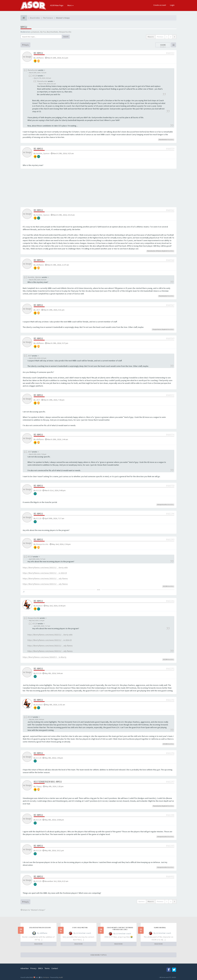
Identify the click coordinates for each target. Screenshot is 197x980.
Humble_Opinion (43, 153)
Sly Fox (43, 32)
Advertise (25, 968)
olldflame (40, 58)
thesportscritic (65, 32)
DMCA (40, 968)
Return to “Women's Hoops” (33, 910)
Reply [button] (25, 45)
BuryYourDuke (52, 32)
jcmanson (35, 32)
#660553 (170, 53)
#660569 (170, 338)
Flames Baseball (160, 928)
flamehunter (33, 70)
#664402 (170, 876)
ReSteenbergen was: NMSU (48, 782)
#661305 (170, 846)
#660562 (170, 210)
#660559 (170, 149)
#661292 (170, 700)
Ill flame (159, 251)
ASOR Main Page (57, 5)
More (70, 5)
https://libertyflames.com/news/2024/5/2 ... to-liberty (45, 657)
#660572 (170, 395)
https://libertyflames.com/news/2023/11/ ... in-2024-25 (45, 573)
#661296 (170, 753)
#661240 (170, 539)
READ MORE (38, 944)
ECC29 (35, 76)
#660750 (170, 486)
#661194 (170, 514)
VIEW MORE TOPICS (99, 955)
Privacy (33, 968)
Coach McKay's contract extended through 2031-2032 (120, 929)
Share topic (163, 46)
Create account (160, 5)
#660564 (170, 260)
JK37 (38, 310)
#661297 (170, 782)
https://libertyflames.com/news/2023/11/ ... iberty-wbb (45, 568)
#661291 (170, 669)
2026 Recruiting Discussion (40, 928)
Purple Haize (157, 329)
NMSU (24, 27)
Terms (47, 968)
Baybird (164, 251)
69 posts (151, 37)
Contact (55, 968)
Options (142, 901)
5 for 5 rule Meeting (80, 928)
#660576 (170, 435)
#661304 (170, 815)
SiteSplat (46, 977)
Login (172, 5)
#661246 (170, 601)
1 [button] (167, 37)
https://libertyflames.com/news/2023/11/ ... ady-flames (45, 579)
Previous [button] (160, 37)
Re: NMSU (38, 53)
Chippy (39, 786)
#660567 (170, 305)
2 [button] (171, 37)
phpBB (61, 977)
